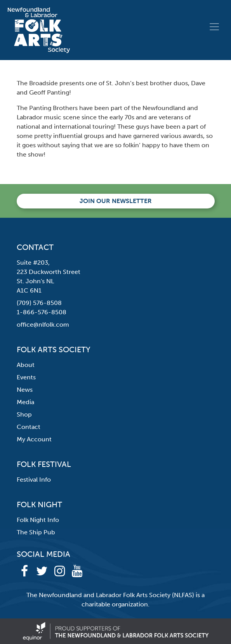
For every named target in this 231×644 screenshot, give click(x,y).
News (25, 390)
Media (25, 402)
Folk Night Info (38, 520)
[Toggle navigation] (214, 27)
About (26, 365)
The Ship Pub (36, 532)
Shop (24, 414)
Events (26, 377)
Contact (29, 427)
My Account (34, 439)
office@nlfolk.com (43, 325)
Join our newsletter (116, 201)
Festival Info (34, 480)
